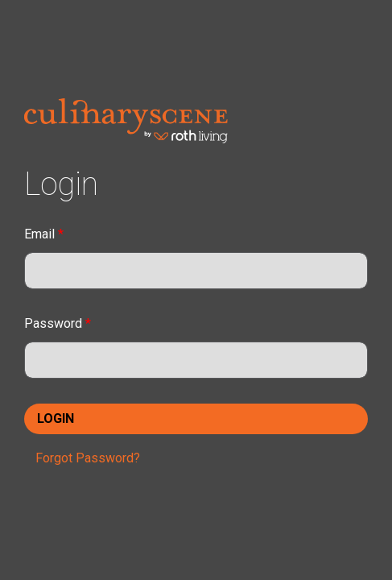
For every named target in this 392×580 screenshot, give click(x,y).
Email (44, 234)
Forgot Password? (88, 458)
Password (58, 323)
